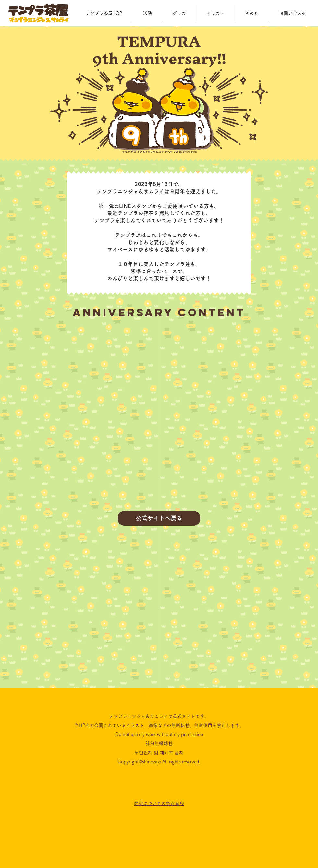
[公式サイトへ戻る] (159, 518)
